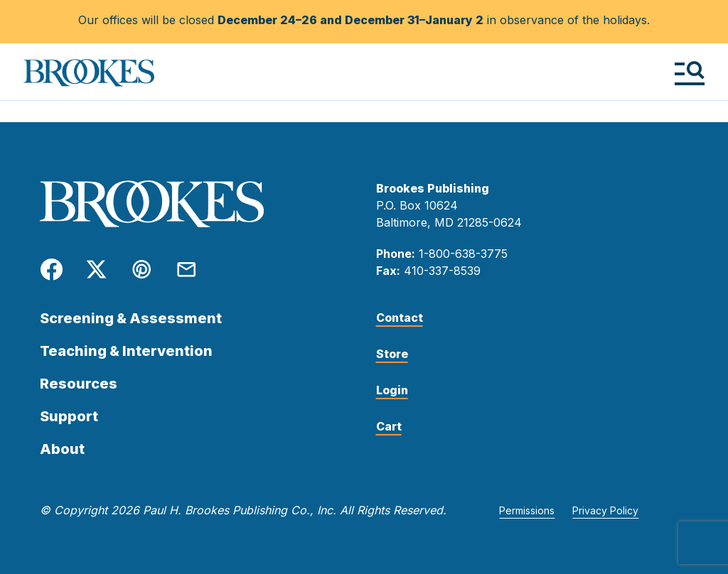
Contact (400, 318)
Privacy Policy (605, 510)
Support (69, 416)
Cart (389, 426)
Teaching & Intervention (126, 351)
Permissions (527, 510)
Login (392, 390)
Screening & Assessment (131, 318)
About (62, 449)
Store (392, 354)
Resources (79, 384)
